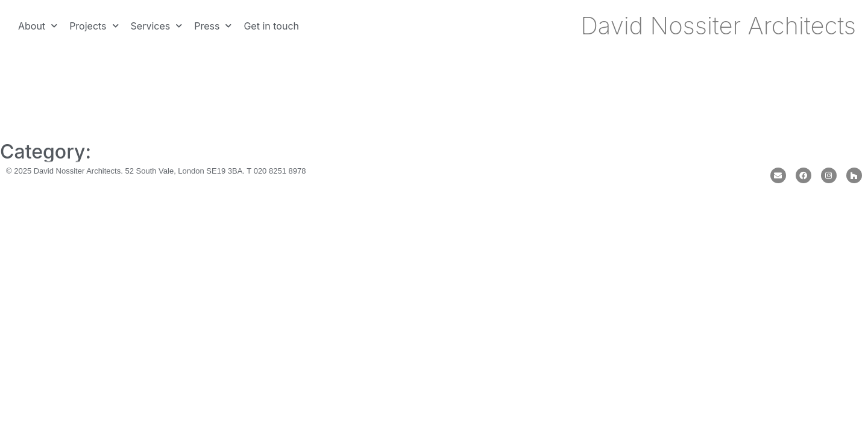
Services (157, 26)
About (38, 26)
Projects (94, 26)
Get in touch (271, 26)
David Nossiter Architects (718, 26)
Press (213, 26)
